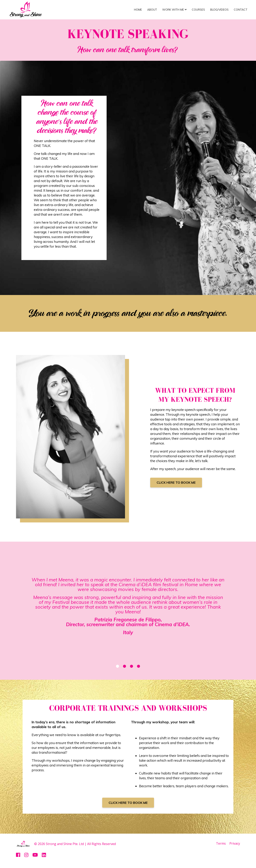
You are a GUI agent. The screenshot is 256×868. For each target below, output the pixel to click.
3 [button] (131, 666)
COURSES (198, 10)
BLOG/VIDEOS (219, 10)
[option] (128, 607)
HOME (138, 10)
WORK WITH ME (174, 10)
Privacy (235, 844)
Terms (220, 844)
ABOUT (152, 10)
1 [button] (117, 666)
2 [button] (124, 666)
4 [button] (138, 666)
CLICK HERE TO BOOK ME (176, 482)
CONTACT (241, 10)
